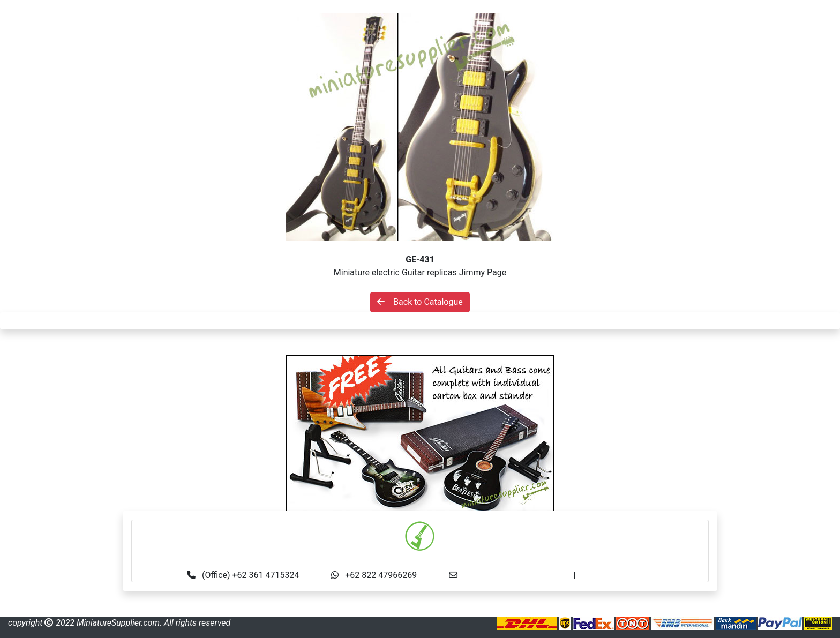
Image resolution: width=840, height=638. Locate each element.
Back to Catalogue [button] (420, 302)
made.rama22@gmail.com (628, 575)
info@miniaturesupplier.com (519, 575)
